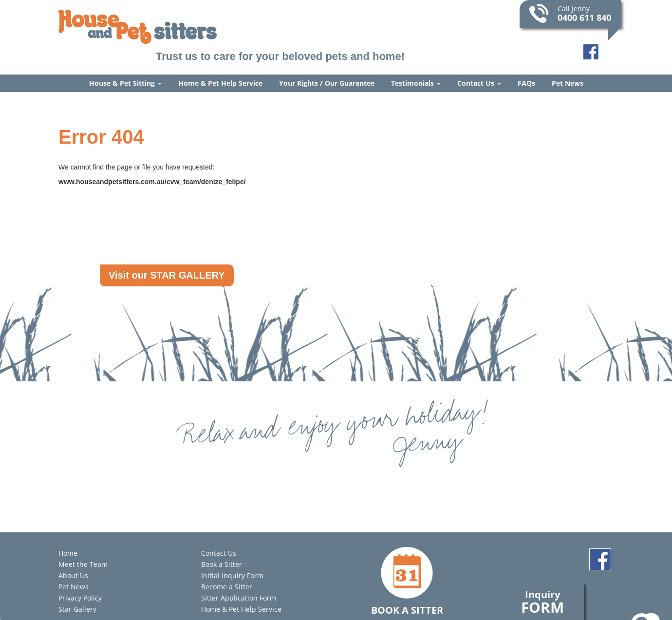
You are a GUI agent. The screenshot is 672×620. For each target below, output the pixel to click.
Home (68, 553)
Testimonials (416, 83)
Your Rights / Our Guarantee (327, 83)
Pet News (568, 83)
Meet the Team (83, 564)
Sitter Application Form (239, 598)
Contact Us (479, 83)
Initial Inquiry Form (232, 575)
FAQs (526, 83)
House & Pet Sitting (125, 83)
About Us (73, 575)
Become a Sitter (227, 587)
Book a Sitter (222, 564)
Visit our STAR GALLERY (167, 275)
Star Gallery (77, 609)
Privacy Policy (80, 598)
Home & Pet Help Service (220, 83)
